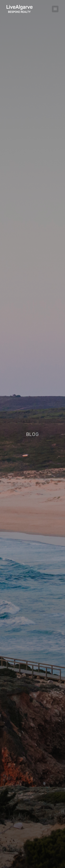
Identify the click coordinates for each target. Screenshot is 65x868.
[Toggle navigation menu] (55, 9)
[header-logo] (20, 9)
